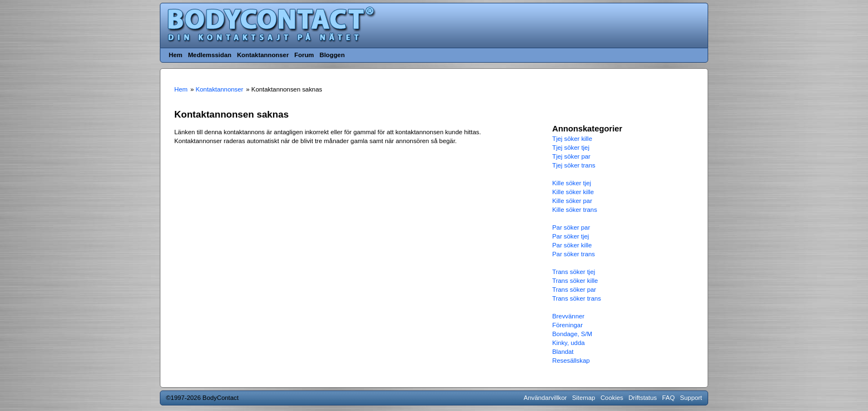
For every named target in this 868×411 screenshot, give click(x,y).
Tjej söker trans (574, 165)
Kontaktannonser (263, 55)
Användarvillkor (546, 398)
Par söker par (571, 227)
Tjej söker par (571, 156)
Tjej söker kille (572, 139)
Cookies (612, 398)
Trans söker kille (575, 281)
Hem (176, 55)
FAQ (668, 398)
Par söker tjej (571, 236)
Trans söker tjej (574, 272)
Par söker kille (572, 245)
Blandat (563, 352)
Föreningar (567, 325)
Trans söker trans (577, 298)
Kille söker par (572, 201)
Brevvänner (568, 316)
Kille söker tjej (572, 183)
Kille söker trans (575, 210)
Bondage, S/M (572, 334)
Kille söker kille (573, 192)
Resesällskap (571, 361)
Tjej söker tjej (571, 148)
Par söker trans (574, 254)
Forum (304, 55)
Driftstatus (642, 398)
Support (691, 398)
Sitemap (584, 398)
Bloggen (332, 55)
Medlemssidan (210, 55)
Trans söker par (574, 290)
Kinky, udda (569, 343)
